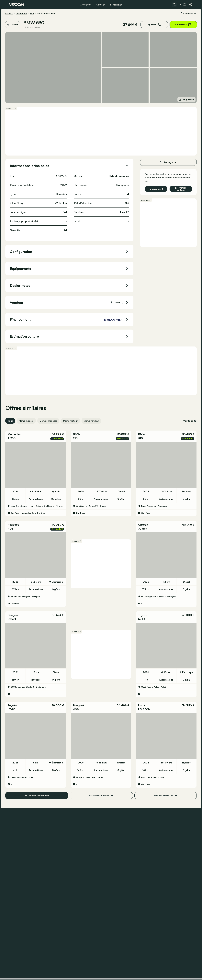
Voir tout (186, 418)
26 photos (183, 97)
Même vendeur (95, 418)
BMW (35, 13)
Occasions (25, 13)
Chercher (85, 5)
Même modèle (30, 418)
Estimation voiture (177, 186)
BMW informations (101, 785)
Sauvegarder (185, 13)
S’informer (116, 5)
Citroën (142, 520)
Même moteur (74, 418)
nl (183, 5)
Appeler (151, 25)
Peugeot (17, 520)
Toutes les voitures (39, 786)
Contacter (180, 25)
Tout (14, 418)
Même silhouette (52, 418)
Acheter (100, 5)
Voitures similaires (163, 785)
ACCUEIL (13, 13)
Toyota (141, 609)
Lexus (141, 697)
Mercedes (18, 431)
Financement (152, 186)
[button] (38, 433)
